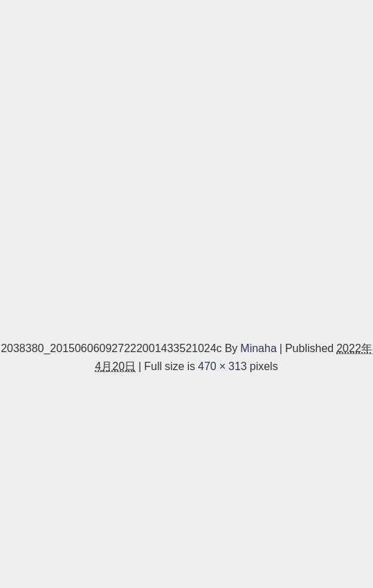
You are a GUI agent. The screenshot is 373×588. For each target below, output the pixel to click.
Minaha (258, 348)
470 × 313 (222, 366)
